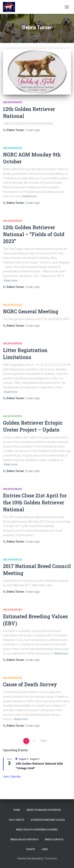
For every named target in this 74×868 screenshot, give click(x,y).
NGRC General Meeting (31, 311)
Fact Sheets (17, 820)
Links (45, 849)
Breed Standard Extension (44, 810)
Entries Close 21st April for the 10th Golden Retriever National (35, 502)
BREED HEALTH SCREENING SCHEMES (37, 830)
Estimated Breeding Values (48, 820)
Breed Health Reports (24, 840)
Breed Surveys (54, 840)
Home (17, 810)
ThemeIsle (50, 858)
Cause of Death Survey (30, 684)
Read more (30, 196)
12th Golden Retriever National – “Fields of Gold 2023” (34, 234)
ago (33, 130)
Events (31, 849)
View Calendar (12, 777)
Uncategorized (13, 102)
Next (44, 741)
